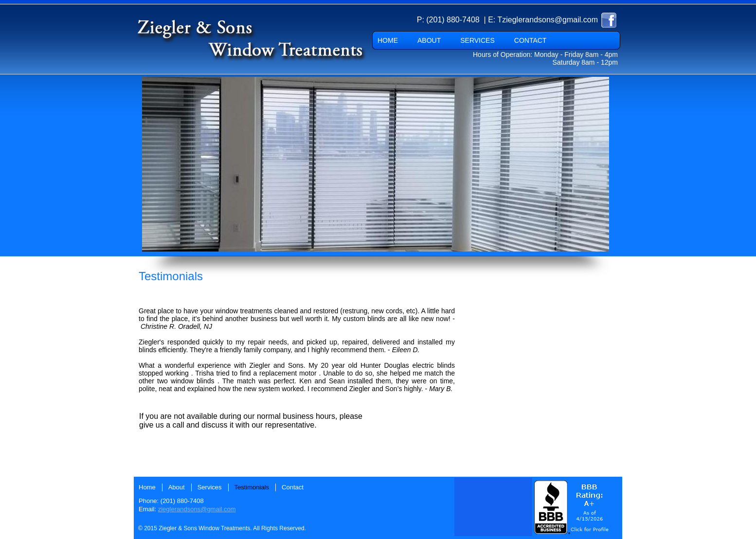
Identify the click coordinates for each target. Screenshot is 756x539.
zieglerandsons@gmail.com (197, 509)
